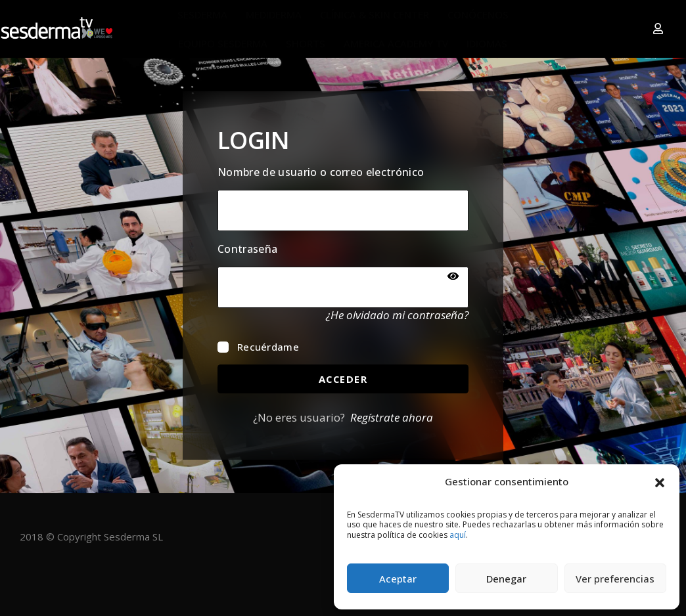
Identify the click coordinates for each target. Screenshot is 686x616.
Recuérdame (258, 347)
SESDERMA (202, 14)
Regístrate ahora (392, 418)
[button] (660, 481)
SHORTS (306, 43)
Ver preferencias (615, 579)
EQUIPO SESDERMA (223, 43)
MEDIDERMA (274, 14)
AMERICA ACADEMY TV (396, 43)
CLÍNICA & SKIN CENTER (375, 14)
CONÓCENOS (478, 14)
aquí (458, 535)
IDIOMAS (487, 43)
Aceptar (398, 579)
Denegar (506, 579)
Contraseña (247, 249)
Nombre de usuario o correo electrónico (321, 172)
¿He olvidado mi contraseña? (397, 315)
